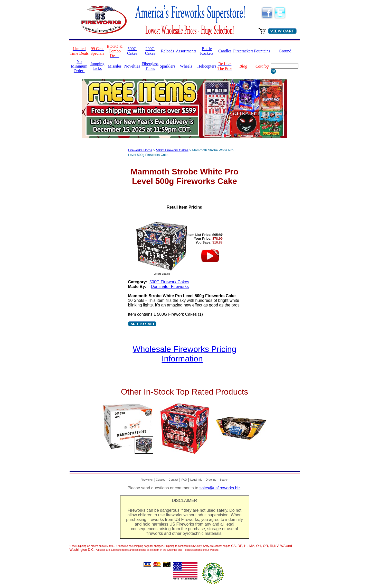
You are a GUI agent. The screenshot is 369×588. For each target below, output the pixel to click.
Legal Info (196, 480)
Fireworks (147, 480)
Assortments (186, 51)
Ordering (211, 480)
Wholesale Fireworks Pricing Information (185, 354)
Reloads (168, 51)
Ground (285, 51)
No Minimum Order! (79, 66)
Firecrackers (243, 51)
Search (224, 480)
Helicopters (207, 66)
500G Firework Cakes (172, 150)
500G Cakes (132, 51)
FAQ (184, 480)
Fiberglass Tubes (150, 66)
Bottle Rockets (207, 51)
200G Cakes (150, 51)
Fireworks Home (140, 150)
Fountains (262, 51)
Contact (173, 480)
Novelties (132, 66)
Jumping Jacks (97, 66)
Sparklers (167, 66)
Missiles (115, 66)
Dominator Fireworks (170, 287)
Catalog (161, 480)
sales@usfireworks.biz (220, 488)
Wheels (186, 66)
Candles (225, 51)
